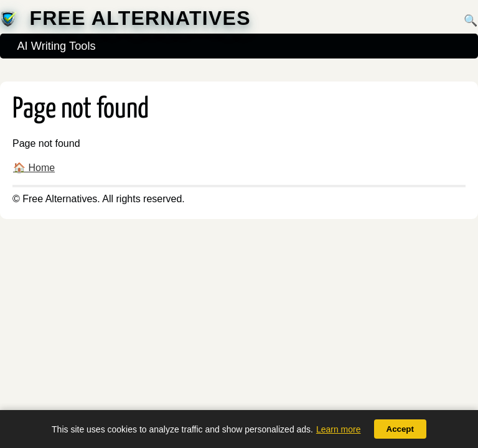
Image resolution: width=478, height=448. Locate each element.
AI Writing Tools (56, 46)
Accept (400, 429)
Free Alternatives (140, 18)
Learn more (339, 429)
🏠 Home (34, 168)
